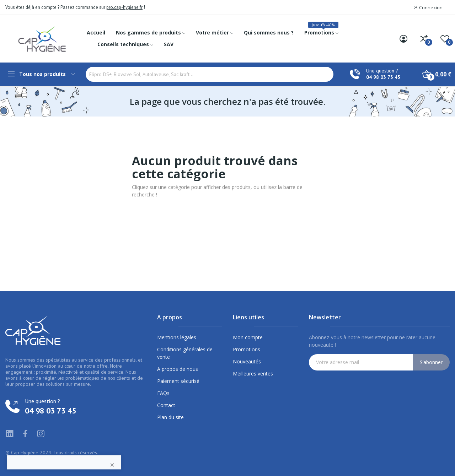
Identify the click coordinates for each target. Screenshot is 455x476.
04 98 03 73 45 (383, 77)
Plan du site (170, 417)
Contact (166, 405)
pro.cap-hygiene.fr (124, 7)
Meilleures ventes (253, 374)
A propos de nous (178, 369)
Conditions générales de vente (185, 353)
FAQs (163, 393)
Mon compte (248, 337)
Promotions (247, 349)
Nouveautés (247, 361)
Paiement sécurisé (178, 381)
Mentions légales (177, 337)
